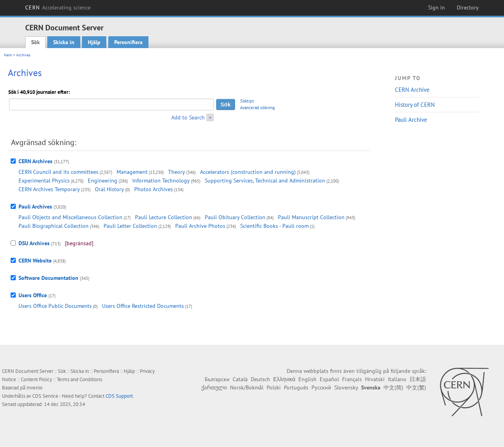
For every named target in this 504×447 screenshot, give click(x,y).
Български (217, 379)
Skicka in (64, 42)
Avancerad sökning (258, 108)
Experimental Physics (44, 181)
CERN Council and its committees (58, 172)
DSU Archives (34, 243)
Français (352, 379)
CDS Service (45, 396)
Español (329, 379)
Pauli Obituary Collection (235, 217)
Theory (177, 172)
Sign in (436, 7)
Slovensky (346, 387)
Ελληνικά (284, 379)
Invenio (34, 388)
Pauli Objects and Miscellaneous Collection (70, 217)
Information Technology (161, 181)
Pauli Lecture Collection (164, 217)
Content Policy (36, 379)
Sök (35, 42)
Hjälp (94, 42)
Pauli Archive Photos (200, 226)
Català (240, 379)
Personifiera (128, 42)
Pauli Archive (411, 120)
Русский (321, 387)
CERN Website (35, 261)
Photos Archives (154, 189)
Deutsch (260, 379)
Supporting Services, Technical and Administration (265, 181)
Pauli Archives (35, 207)
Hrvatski (375, 379)
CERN (58, 7)
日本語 (418, 379)
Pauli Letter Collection (130, 226)
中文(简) (393, 387)
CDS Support (119, 396)
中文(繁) (416, 387)
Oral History (109, 189)
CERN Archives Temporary (49, 189)
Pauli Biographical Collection (54, 226)
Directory (468, 7)
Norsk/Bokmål (247, 387)
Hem (8, 55)
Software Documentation (48, 278)
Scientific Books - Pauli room (274, 226)
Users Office (33, 295)
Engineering (103, 181)
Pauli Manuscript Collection (311, 217)
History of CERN (415, 105)
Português (296, 387)
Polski (274, 387)
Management (132, 172)
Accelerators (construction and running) (248, 172)
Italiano (397, 379)
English (308, 379)
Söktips (247, 101)
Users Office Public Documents (55, 306)
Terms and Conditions (79, 379)
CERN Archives (35, 161)
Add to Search (188, 117)
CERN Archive (412, 90)
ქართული (214, 387)
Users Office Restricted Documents (143, 306)
